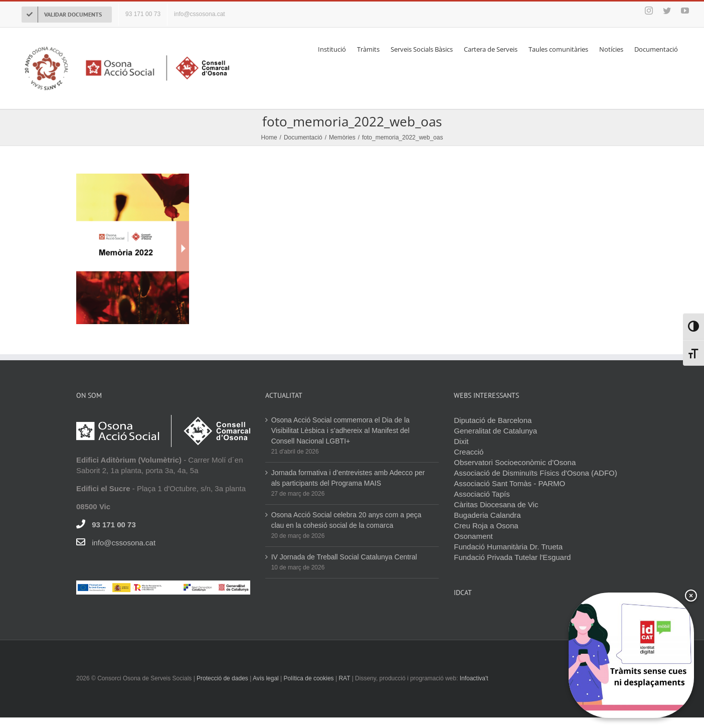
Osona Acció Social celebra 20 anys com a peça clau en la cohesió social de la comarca (346, 520)
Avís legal (267, 678)
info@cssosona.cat (124, 543)
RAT (344, 678)
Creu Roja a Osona (486, 526)
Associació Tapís (482, 494)
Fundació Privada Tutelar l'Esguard (512, 557)
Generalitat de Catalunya (495, 431)
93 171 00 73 (114, 525)
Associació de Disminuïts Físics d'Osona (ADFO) (535, 473)
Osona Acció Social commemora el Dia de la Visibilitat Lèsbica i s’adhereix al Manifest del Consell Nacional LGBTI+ (340, 430)
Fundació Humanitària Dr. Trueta (508, 547)
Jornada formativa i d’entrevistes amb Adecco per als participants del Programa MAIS (348, 478)
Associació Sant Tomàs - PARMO (509, 483)
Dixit (461, 441)
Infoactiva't (474, 678)
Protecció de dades (222, 678)
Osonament (473, 536)
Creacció (469, 452)
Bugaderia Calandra (487, 515)
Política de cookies (309, 678)
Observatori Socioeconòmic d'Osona (515, 462)
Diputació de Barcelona (493, 420)
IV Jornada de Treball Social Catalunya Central (344, 557)
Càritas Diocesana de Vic (496, 504)
